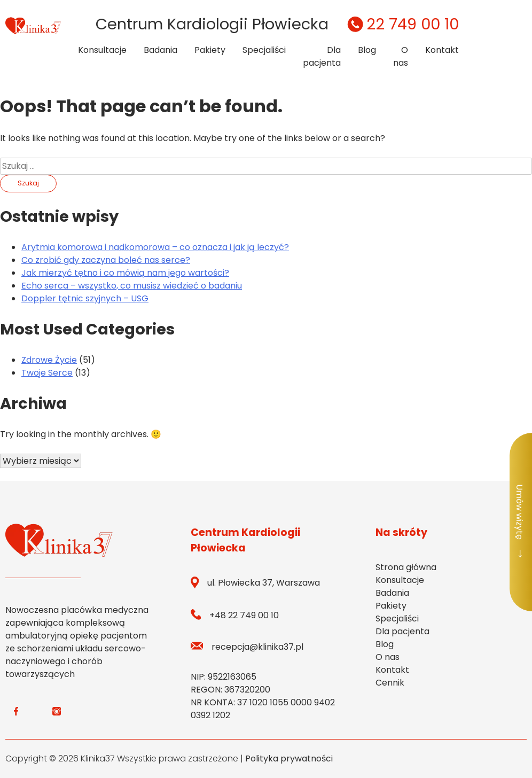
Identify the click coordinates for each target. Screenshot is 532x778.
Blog (367, 50)
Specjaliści (264, 50)
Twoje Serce (47, 373)
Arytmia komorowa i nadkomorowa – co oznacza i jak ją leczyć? (155, 247)
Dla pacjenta (322, 56)
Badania (161, 50)
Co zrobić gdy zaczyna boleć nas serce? (106, 260)
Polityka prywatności (289, 758)
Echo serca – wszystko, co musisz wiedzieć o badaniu (132, 286)
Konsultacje (102, 50)
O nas (401, 56)
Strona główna (406, 567)
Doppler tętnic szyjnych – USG (85, 298)
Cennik (390, 683)
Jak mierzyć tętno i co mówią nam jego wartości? (125, 273)
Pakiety (210, 50)
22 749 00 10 (401, 24)
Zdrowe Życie (49, 360)
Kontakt (442, 50)
